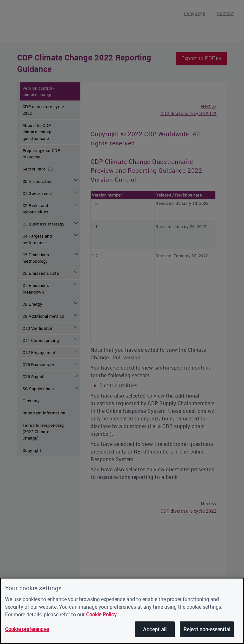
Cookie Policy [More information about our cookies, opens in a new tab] (101, 614)
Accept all (155, 629)
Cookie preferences (27, 629)
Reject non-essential (207, 629)
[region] (122, 611)
